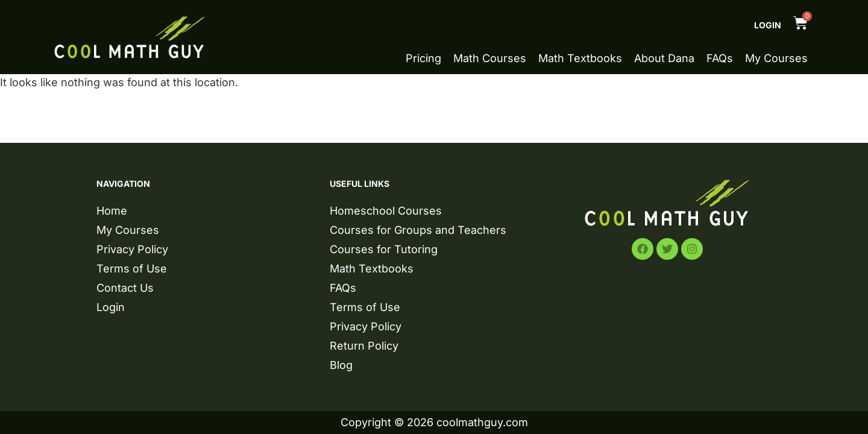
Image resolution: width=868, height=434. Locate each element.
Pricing (423, 58)
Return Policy (364, 346)
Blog (341, 365)
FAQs (720, 58)
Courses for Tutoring (384, 249)
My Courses (776, 58)
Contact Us (125, 288)
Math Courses (490, 58)
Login (768, 25)
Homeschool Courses (386, 211)
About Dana (664, 58)
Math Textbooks (580, 58)
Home (112, 211)
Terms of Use (132, 269)
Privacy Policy (132, 249)
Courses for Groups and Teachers (418, 230)
